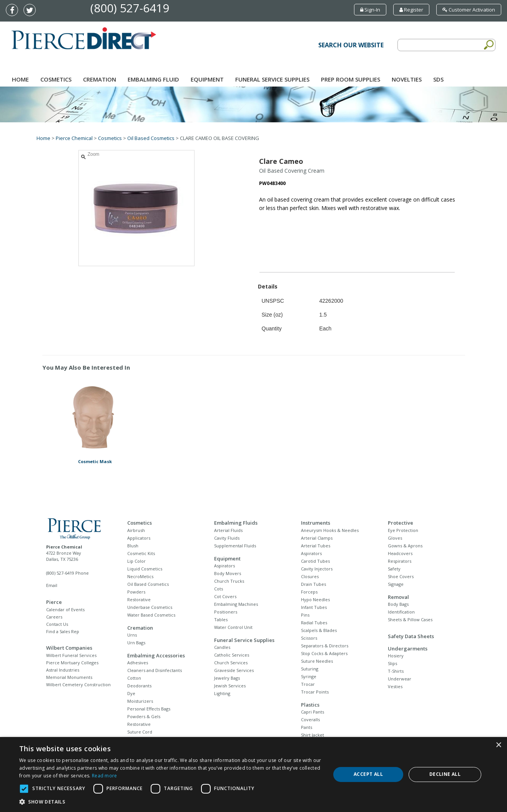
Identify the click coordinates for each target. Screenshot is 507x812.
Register (411, 10)
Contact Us (57, 624)
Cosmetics (56, 79)
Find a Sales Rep (63, 631)
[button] (170, 802)
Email (52, 585)
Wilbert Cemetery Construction (78, 684)
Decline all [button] (445, 774)
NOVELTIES (407, 79)
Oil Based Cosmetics (151, 138)
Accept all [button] (368, 774)
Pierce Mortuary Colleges (72, 663)
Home (20, 79)
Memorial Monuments (69, 677)
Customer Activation (469, 10)
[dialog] (254, 774)
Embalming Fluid (153, 79)
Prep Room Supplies (351, 79)
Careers (54, 617)
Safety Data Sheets (411, 636)
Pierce (54, 602)
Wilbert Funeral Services (71, 655)
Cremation (100, 79)
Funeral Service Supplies (272, 79)
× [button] (498, 745)
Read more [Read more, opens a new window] (105, 776)
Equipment (207, 79)
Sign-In (370, 10)
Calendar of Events (65, 609)
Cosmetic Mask (95, 461)
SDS (438, 79)
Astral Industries (63, 670)
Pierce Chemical (74, 138)
